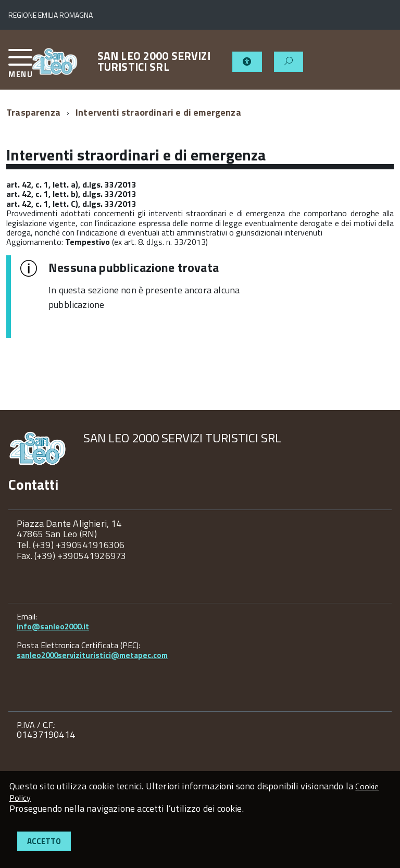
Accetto (44, 841)
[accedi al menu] (20, 67)
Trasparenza (33, 112)
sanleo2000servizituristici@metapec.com (92, 655)
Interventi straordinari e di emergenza (158, 112)
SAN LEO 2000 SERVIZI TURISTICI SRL (154, 61)
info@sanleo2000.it (53, 627)
